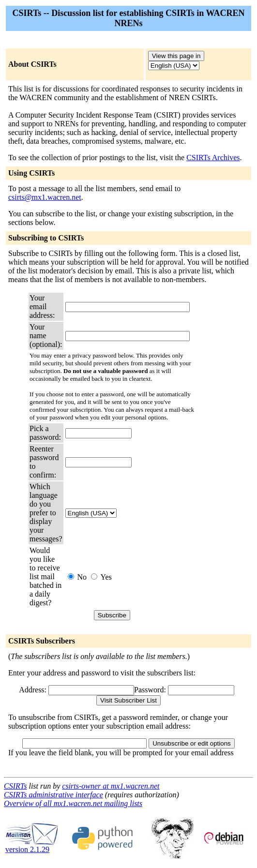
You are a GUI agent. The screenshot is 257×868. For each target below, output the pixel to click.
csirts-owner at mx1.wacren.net (111, 786)
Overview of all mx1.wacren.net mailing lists (73, 803)
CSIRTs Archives (213, 157)
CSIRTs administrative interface (53, 795)
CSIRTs (15, 786)
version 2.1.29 (32, 846)
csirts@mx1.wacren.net (45, 197)
